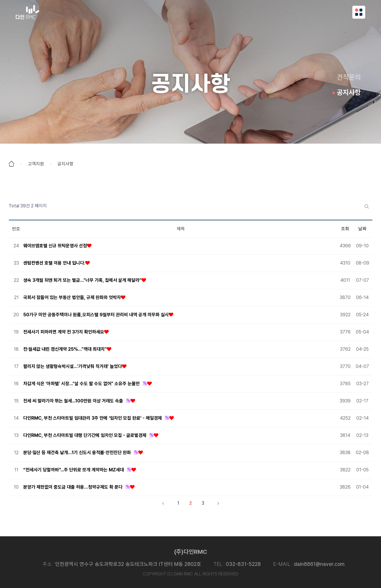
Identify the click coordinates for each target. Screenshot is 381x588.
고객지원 (36, 164)
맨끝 (218, 503)
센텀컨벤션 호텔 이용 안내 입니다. (54, 263)
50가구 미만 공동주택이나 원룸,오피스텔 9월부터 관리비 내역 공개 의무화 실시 (96, 315)
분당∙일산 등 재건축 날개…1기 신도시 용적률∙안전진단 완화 (77, 453)
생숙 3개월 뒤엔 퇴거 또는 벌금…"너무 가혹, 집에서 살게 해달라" (82, 280)
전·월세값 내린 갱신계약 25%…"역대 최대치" (65, 349)
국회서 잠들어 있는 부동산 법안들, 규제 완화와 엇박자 (72, 297)
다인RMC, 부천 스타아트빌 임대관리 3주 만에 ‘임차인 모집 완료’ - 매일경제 (93, 418)
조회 (345, 229)
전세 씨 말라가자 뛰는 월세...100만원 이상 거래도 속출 (73, 401)
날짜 (362, 229)
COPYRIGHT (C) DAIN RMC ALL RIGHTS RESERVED (190, 574)
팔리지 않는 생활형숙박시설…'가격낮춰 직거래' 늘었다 (73, 366)
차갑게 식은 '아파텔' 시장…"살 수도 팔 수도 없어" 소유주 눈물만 (81, 384)
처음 (163, 503)
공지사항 (349, 92)
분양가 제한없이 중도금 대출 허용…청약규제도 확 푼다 (73, 487)
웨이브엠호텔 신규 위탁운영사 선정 (55, 246)
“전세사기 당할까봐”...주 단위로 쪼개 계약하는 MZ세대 (74, 470)
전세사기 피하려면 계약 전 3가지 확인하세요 (64, 332)
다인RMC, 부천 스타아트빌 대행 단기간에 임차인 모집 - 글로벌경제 (85, 435)
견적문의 (349, 77)
